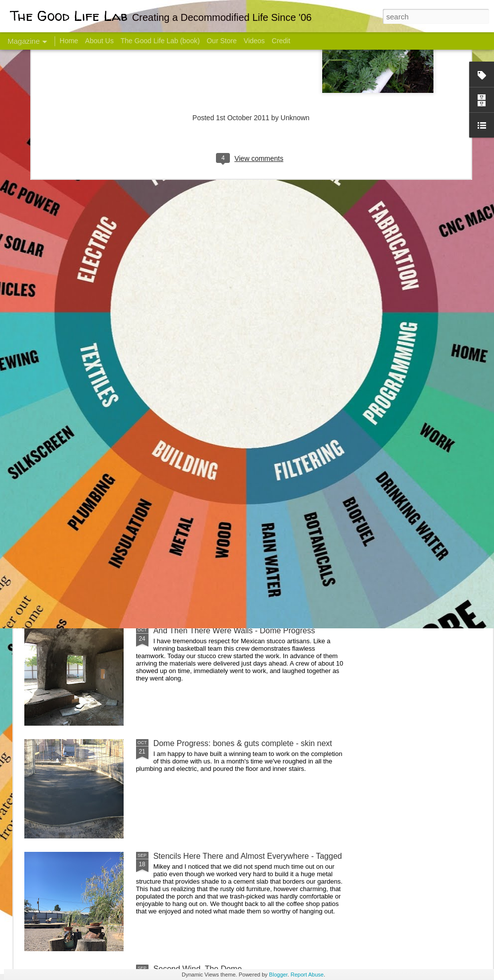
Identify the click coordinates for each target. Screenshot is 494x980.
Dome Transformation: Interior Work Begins (230, 475)
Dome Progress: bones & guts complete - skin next (243, 743)
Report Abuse (307, 975)
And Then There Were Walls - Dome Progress (234, 631)
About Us (99, 41)
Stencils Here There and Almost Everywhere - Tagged (248, 856)
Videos (254, 41)
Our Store (222, 41)
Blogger (278, 975)
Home (69, 41)
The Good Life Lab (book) (160, 41)
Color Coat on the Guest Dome (96, 587)
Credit (281, 41)
